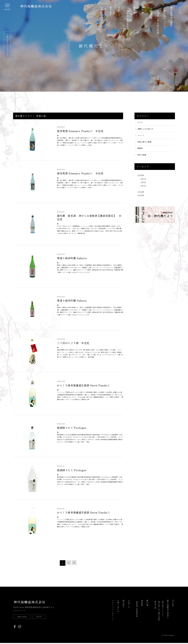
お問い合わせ (102, 14)
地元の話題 (143, 157)
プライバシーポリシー (113, 611)
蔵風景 (141, 150)
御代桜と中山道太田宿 (158, 22)
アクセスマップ (20, 610)
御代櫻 (143, 10)
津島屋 (134, 10)
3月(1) (144, 185)
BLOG (44, 617)
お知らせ (119, 11)
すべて (141, 123)
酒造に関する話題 (146, 143)
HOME (173, 604)
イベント (142, 136)
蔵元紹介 (111, 11)
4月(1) (144, 181)
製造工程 (151, 15)
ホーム (180, 10)
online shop (24, 617)
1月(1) (144, 189)
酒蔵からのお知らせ (147, 129)
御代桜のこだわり (165, 20)
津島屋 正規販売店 (128, 20)
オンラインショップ (7, 46)
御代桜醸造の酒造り (171, 17)
